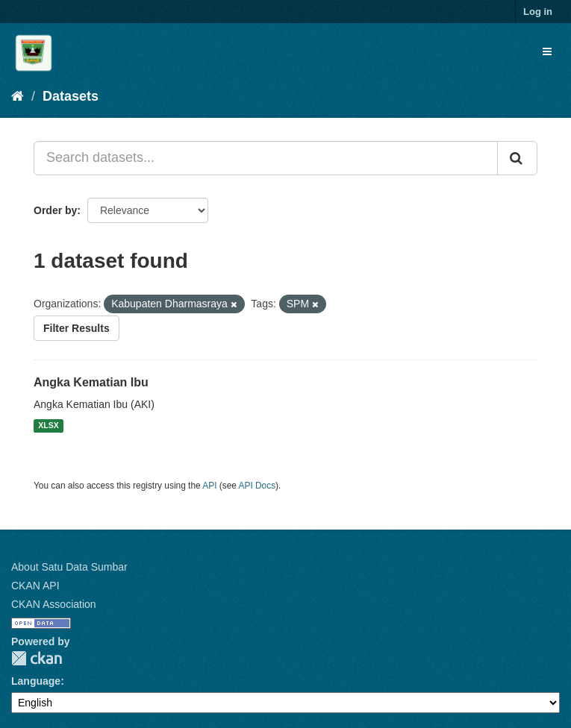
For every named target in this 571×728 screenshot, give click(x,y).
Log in (538, 12)
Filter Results (77, 328)
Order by (55, 210)
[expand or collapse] (547, 51)
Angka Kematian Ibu (91, 382)
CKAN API (35, 586)
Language (36, 681)
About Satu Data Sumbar (69, 567)
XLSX (48, 426)
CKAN (37, 658)
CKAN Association (54, 604)
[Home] (18, 96)
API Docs (258, 486)
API (209, 486)
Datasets (71, 96)
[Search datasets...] (266, 158)
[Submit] (517, 158)
